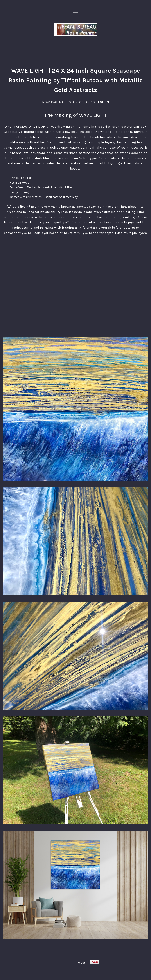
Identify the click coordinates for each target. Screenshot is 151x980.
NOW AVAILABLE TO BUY (60, 102)
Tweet (81, 962)
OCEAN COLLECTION (94, 102)
